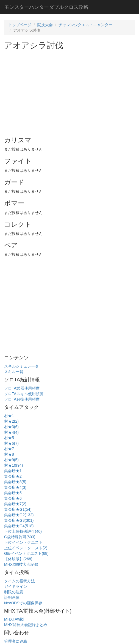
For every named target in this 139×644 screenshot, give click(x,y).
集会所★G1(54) (18, 509)
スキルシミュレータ (21, 366)
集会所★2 (13, 476)
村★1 (9, 416)
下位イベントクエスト (23, 542)
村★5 (9, 438)
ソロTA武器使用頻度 (22, 388)
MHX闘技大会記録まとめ (26, 625)
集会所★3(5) (15, 482)
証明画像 (12, 597)
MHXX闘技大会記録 (21, 564)
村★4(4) (11, 432)
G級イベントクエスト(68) (26, 553)
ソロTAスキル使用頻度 (24, 394)
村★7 (9, 449)
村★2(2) (11, 421)
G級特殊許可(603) (20, 537)
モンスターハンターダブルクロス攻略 (46, 7)
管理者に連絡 (16, 641)
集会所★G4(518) (19, 526)
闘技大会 (45, 25)
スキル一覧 (14, 372)
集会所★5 (13, 493)
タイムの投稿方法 (20, 581)
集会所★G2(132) (19, 515)
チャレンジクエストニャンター (85, 25)
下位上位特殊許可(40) (23, 531)
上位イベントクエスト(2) (26, 548)
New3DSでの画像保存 (23, 603)
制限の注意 (14, 592)
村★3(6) (11, 427)
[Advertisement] (72, 91)
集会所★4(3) (15, 487)
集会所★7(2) (15, 504)
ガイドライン (16, 586)
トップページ (20, 25)
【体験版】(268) (18, 559)
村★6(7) (11, 443)
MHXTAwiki (14, 619)
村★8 (9, 454)
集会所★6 (13, 498)
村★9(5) (11, 460)
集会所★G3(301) (19, 520)
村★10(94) (13, 465)
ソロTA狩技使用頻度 (22, 399)
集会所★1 (13, 471)
